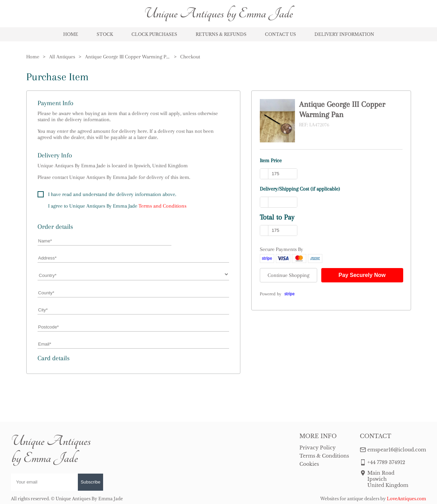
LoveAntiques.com (406, 499)
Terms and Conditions (163, 206)
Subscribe (90, 482)
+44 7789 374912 (386, 462)
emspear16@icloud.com (397, 450)
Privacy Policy (318, 448)
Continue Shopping (288, 275)
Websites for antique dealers (350, 499)
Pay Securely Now (362, 275)
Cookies (309, 464)
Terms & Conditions (324, 456)
